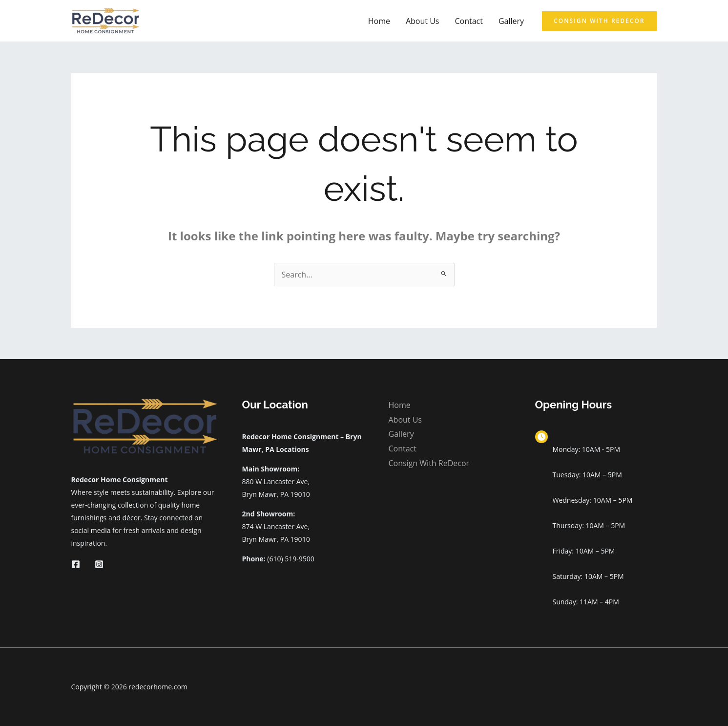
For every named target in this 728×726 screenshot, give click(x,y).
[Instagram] (99, 564)
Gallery (511, 21)
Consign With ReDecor (429, 463)
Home (379, 21)
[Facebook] (76, 564)
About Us (423, 21)
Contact (468, 21)
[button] (599, 21)
